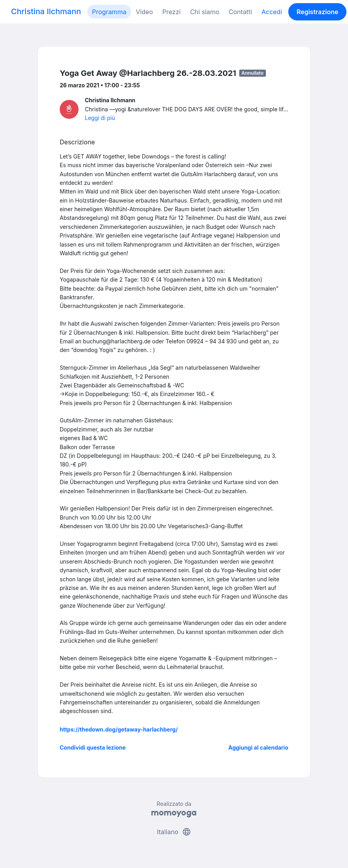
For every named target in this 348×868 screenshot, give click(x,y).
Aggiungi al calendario (258, 747)
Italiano (174, 832)
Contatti (240, 12)
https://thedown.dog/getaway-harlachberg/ (119, 729)
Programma (109, 12)
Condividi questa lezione (93, 747)
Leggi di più (100, 118)
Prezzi (171, 12)
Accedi (272, 12)
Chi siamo (205, 12)
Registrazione (317, 12)
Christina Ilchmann (46, 11)
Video (145, 12)
